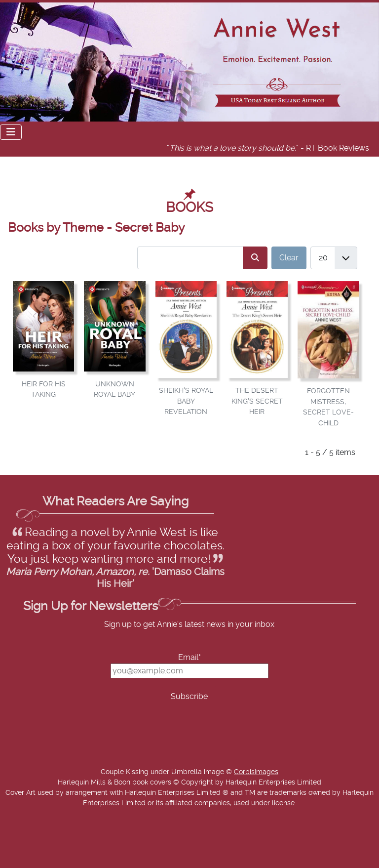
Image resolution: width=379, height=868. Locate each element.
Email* (189, 658)
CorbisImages (256, 772)
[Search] (255, 258)
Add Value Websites (80, 863)
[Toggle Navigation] (11, 132)
